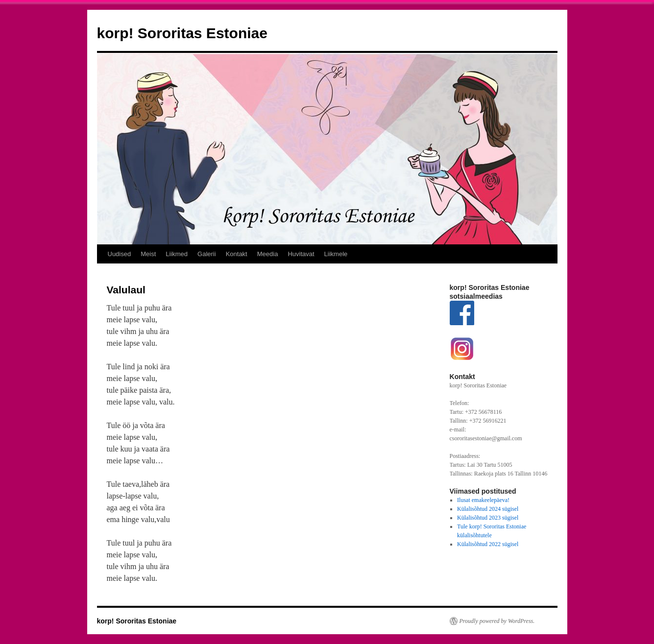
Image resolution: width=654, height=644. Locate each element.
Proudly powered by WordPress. (497, 621)
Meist (148, 254)
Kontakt (237, 254)
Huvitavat (301, 254)
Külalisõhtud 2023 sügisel (488, 518)
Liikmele (336, 254)
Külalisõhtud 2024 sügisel (488, 509)
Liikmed (177, 254)
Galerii (207, 254)
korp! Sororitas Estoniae (182, 33)
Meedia (268, 254)
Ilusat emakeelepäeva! (483, 500)
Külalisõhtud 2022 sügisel (488, 544)
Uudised (120, 254)
